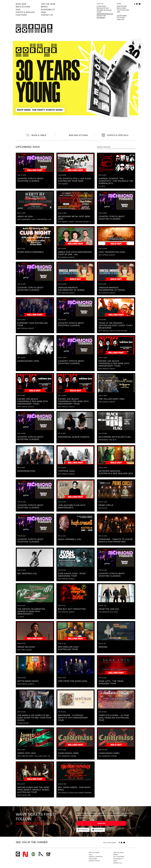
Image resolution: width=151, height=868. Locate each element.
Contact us (47, 15)
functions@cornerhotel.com (105, 14)
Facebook (83, 830)
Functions (21, 15)
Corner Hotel (34, 28)
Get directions (101, 18)
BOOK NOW (21, 4)
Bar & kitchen (23, 7)
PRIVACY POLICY (94, 861)
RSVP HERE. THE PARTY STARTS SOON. (40, 110)
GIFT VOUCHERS (119, 857)
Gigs (18, 10)
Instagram (98, 830)
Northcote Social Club (25, 854)
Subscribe (101, 823)
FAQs (43, 12)
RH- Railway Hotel (41, 854)
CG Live (48, 854)
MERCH (44, 7)
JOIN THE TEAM (48, 4)
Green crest (33, 854)
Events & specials (25, 12)
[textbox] (116, 147)
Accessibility (48, 10)
